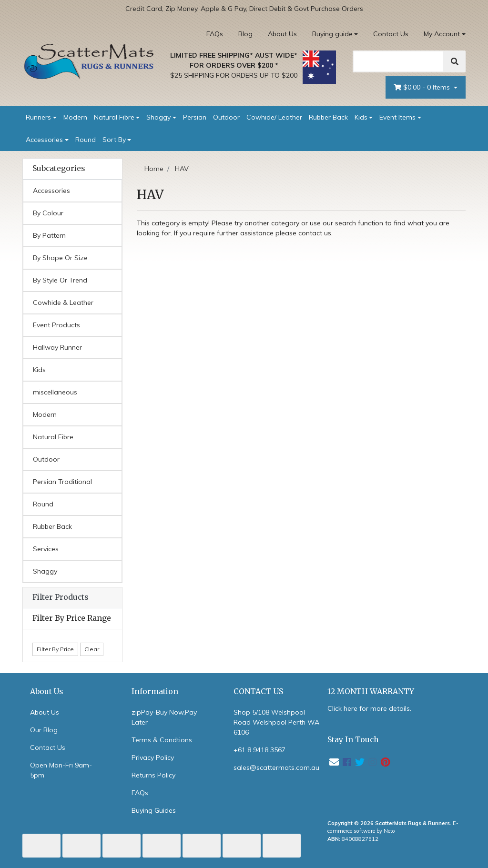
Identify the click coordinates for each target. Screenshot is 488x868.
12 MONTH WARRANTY (371, 691)
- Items (423, 87)
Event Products (56, 325)
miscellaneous (55, 392)
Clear (92, 649)
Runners (38, 117)
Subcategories (59, 169)
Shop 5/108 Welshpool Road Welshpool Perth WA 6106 (276, 722)
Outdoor (226, 117)
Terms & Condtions (162, 740)
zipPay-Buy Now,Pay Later (164, 717)
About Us (282, 34)
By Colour (48, 213)
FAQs (215, 34)
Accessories (44, 140)
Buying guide (332, 34)
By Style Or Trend (60, 280)
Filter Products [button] (60, 597)
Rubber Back (328, 117)
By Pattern (49, 235)
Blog (245, 34)
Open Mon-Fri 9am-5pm (61, 770)
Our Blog (44, 730)
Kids (361, 117)
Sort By (114, 140)
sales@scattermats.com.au (276, 767)
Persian (195, 117)
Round (86, 140)
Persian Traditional (62, 482)
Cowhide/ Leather (274, 117)
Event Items (397, 117)
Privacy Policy (153, 757)
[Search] (398, 61)
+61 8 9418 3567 (259, 750)
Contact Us (391, 34)
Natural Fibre (114, 117)
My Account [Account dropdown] (442, 34)
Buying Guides (154, 810)
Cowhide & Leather (63, 303)
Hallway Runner (57, 347)
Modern (75, 117)
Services (46, 549)
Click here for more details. (369, 708)
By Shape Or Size (60, 258)
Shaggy (158, 117)
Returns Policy (153, 775)
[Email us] (334, 762)
